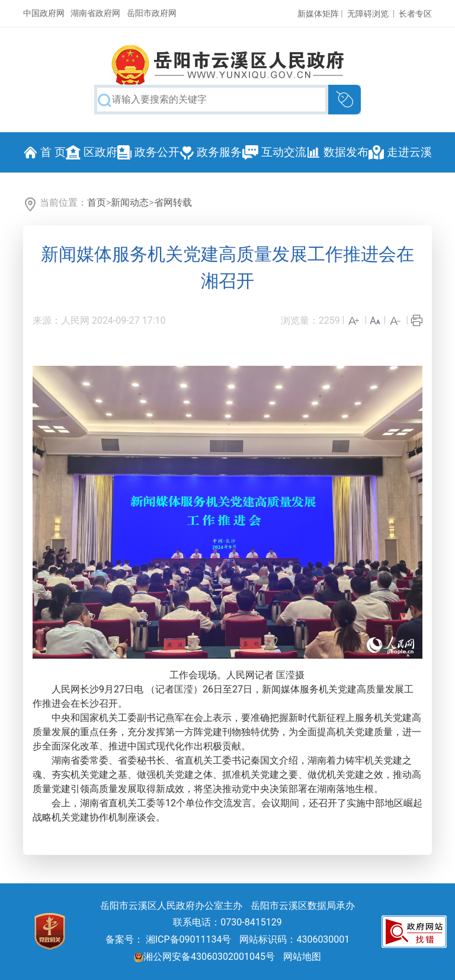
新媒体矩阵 (318, 14)
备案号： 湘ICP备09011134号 (169, 939)
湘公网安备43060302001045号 (204, 957)
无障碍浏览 (368, 14)
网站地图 (302, 957)
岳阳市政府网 (152, 13)
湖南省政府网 (95, 13)
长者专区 (415, 14)
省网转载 (173, 202)
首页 (97, 202)
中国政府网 (44, 13)
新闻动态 (130, 202)
